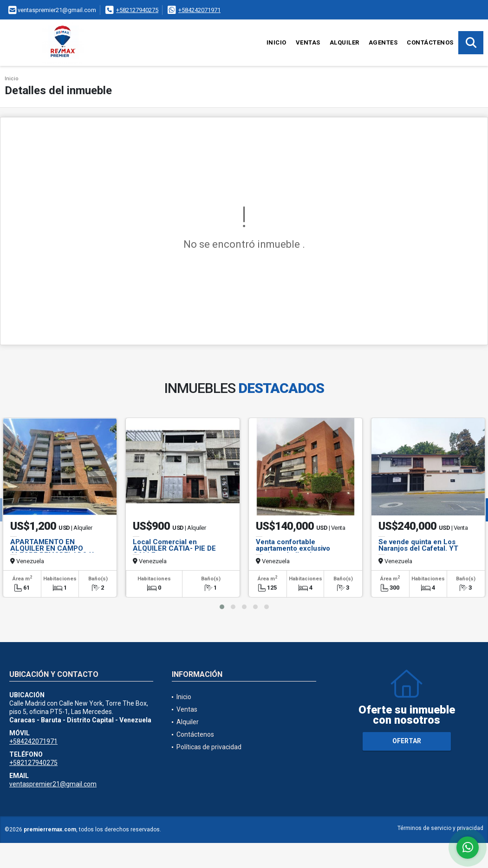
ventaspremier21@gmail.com (53, 784)
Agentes (383, 42)
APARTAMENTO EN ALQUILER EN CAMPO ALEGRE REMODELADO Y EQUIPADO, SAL (52, 552)
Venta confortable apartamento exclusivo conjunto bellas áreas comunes (293, 552)
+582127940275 (137, 10)
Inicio (277, 42)
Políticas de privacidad (209, 747)
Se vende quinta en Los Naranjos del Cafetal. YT (418, 545)
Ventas (308, 42)
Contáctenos (430, 42)
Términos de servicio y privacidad (440, 828)
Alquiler (345, 42)
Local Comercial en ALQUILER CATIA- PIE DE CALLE (174, 548)
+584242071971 (199, 10)
